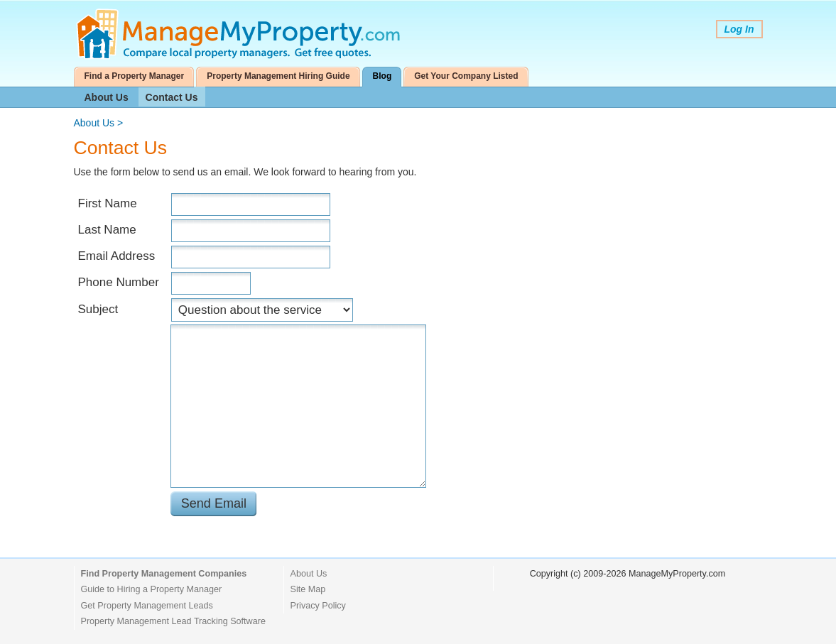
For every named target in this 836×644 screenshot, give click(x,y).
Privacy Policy (318, 606)
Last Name (107, 230)
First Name (108, 203)
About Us (107, 97)
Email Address (117, 256)
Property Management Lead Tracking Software (173, 621)
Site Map (308, 589)
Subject (98, 309)
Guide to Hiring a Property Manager (152, 589)
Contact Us (172, 97)
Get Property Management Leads (147, 606)
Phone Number (119, 282)
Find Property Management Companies (164, 574)
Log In (739, 29)
